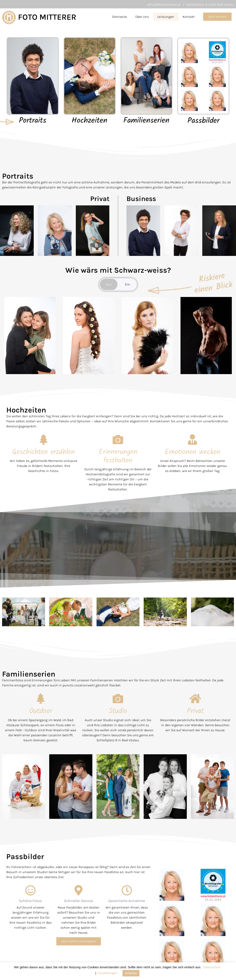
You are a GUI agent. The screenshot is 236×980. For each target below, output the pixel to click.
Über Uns (142, 17)
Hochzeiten (90, 121)
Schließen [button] (131, 973)
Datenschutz (212, 967)
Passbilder (203, 121)
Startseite (119, 17)
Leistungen (166, 17)
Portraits (33, 121)
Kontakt (189, 17)
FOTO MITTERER (47, 17)
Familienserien (146, 121)
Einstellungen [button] (108, 973)
